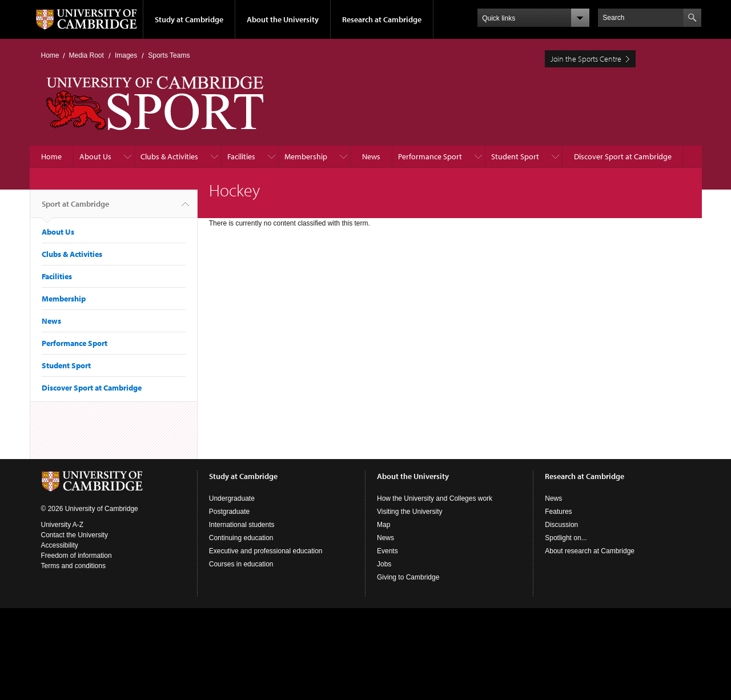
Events (387, 551)
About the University (283, 19)
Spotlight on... (566, 538)
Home (50, 55)
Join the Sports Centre (586, 59)
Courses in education (241, 564)
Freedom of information (77, 556)
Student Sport (515, 156)
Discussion (561, 525)
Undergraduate (232, 498)
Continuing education (241, 538)
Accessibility (60, 545)
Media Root (87, 55)
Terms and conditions (73, 566)
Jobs (384, 564)
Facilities (241, 156)
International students (242, 525)
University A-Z (63, 525)
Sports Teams (169, 55)
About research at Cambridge (590, 551)
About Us (95, 156)
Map (383, 525)
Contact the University (75, 535)
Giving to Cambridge (408, 577)
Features (558, 512)
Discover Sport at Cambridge (623, 156)
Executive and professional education (266, 551)
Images (126, 55)
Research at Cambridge (382, 19)
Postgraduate (229, 512)
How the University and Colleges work (435, 498)
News (371, 156)
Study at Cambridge (189, 19)
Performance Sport (430, 156)
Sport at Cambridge (75, 208)
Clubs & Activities (169, 156)
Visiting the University (410, 512)
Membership (306, 156)
